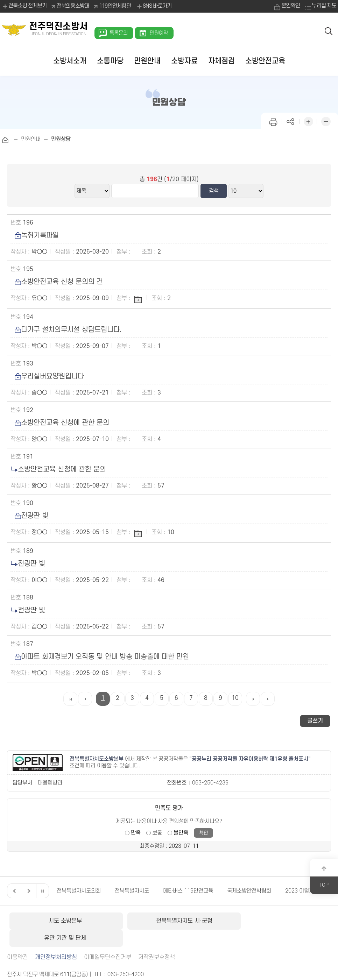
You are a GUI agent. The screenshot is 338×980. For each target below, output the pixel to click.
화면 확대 (308, 121)
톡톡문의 (119, 33)
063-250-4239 (210, 783)
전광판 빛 (29, 516)
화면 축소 (326, 121)
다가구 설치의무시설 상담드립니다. (66, 330)
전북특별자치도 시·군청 (169, 921)
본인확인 (290, 6)
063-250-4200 (126, 957)
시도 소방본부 (61, 921)
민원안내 (147, 61)
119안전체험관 (115, 6)
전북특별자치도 (132, 891)
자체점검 (221, 61)
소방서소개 (70, 61)
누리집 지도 (324, 6)
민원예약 (159, 33)
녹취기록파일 (35, 235)
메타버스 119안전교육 (188, 891)
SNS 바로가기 (154, 6)
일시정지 (42, 891)
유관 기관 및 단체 (277, 921)
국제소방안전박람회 (249, 891)
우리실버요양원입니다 (47, 376)
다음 (28, 891)
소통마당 (110, 61)
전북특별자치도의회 (79, 891)
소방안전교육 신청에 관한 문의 (60, 423)
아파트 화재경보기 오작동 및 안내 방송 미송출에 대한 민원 (100, 657)
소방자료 (184, 61)
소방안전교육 (265, 61)
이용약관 (17, 940)
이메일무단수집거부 (108, 940)
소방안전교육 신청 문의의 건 (57, 282)
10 (235, 698)
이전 (14, 891)
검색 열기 (329, 31)
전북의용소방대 (73, 6)
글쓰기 (315, 721)
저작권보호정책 (157, 940)
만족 (136, 833)
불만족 (181, 833)
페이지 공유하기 (291, 121)
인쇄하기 (273, 121)
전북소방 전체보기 (24, 6)
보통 (157, 833)
